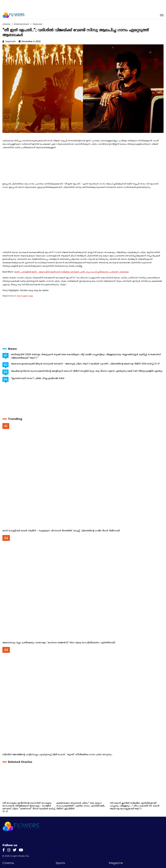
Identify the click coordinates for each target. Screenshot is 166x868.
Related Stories (20, 762)
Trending (15, 419)
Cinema (6, 24)
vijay (31, 296)
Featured (37, 24)
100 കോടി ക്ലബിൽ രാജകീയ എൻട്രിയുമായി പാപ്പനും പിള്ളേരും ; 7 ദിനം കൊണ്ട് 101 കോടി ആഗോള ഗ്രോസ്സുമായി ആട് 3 (135, 806)
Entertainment (21, 24)
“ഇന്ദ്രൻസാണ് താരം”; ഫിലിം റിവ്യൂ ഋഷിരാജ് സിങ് (38, 379)
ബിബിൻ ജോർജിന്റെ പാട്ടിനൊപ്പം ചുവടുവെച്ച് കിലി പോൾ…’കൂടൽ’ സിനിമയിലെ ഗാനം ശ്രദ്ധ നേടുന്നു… (58, 755)
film (19, 296)
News (12, 349)
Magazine (116, 863)
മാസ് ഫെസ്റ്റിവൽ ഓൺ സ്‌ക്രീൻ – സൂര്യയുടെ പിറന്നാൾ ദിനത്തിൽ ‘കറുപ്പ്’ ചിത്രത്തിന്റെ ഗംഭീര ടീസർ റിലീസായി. (61, 531)
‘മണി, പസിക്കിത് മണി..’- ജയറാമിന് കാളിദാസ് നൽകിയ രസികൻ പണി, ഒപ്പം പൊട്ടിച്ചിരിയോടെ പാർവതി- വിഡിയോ (72, 272)
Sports (60, 863)
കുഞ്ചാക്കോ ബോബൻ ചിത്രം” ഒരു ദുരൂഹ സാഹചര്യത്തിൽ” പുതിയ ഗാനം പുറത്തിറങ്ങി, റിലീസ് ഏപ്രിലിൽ (80, 806)
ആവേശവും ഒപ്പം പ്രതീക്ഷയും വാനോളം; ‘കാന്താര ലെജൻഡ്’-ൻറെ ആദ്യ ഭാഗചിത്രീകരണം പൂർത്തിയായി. (59, 643)
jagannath (10, 41)
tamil (25, 296)
